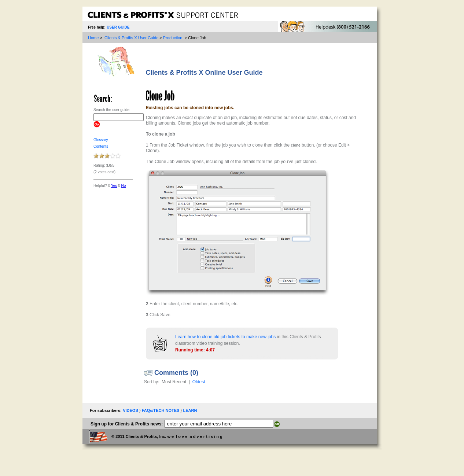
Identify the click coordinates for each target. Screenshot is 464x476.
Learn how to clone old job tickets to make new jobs (225, 337)
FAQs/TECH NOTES (161, 410)
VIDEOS (131, 410)
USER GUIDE (118, 27)
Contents (101, 146)
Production (173, 38)
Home (93, 38)
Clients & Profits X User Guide (131, 38)
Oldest (199, 382)
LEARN (190, 410)
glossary (101, 140)
